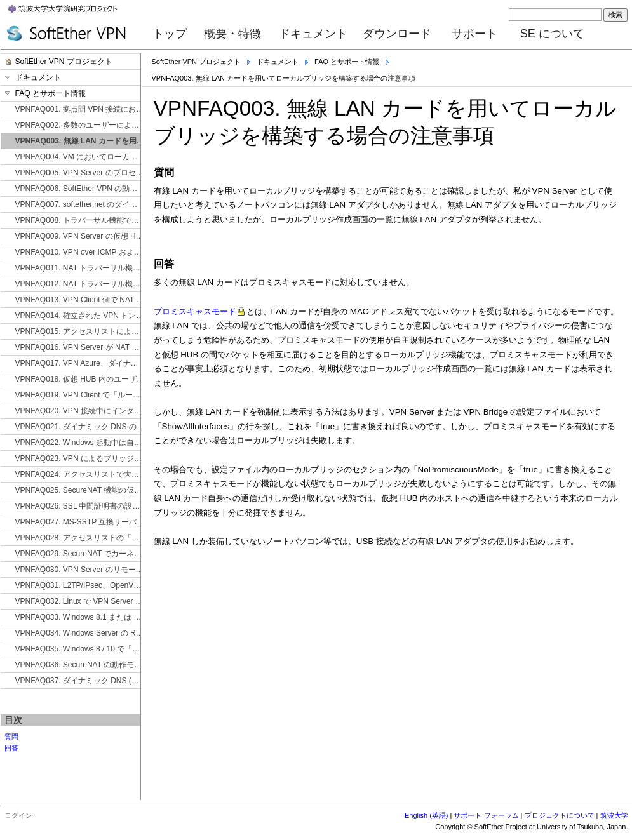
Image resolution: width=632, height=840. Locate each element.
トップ (170, 34)
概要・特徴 (232, 34)
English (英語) (426, 815)
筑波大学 (614, 815)
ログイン (18, 815)
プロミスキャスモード (195, 311)
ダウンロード (397, 34)
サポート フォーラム (486, 815)
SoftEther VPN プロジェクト (197, 62)
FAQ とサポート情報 (347, 62)
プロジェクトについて (560, 815)
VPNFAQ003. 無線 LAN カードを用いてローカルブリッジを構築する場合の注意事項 (284, 78)
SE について (552, 34)
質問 (11, 737)
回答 (11, 748)
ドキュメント (313, 34)
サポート (474, 34)
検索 (615, 15)
